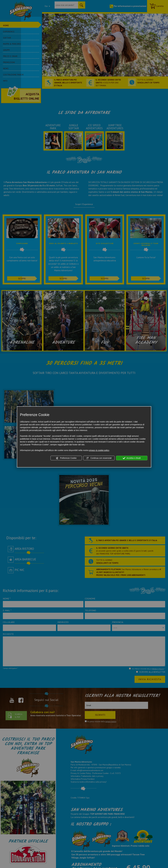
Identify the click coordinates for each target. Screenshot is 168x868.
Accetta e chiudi (132, 458)
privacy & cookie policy (99, 450)
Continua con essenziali (99, 458)
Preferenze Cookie (66, 458)
